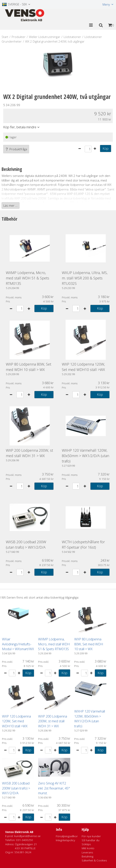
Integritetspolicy (65, 840)
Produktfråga (16, 149)
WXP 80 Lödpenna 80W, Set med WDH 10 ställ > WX (89, 644)
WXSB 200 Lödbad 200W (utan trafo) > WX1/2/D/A (16, 788)
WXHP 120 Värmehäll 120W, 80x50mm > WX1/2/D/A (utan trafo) (85, 456)
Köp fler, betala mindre (20, 127)
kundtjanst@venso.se (27, 836)
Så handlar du (91, 840)
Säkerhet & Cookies (94, 860)
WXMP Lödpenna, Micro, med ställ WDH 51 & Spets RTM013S (27, 278)
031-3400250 (24, 840)
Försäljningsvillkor (67, 836)
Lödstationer (72, 37)
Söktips (86, 844)
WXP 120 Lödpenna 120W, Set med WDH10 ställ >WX (16, 721)
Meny (106, 4)
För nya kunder (91, 836)
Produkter (19, 37)
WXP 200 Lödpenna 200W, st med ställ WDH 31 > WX (53, 721)
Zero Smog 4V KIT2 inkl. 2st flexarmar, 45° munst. (54, 788)
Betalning (88, 856)
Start (5, 37)
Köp (106, 148)
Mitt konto (88, 848)
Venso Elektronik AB (19, 832)
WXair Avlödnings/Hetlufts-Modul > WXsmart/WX (18, 644)
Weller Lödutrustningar (45, 37)
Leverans (87, 852)
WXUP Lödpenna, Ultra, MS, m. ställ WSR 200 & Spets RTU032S (85, 278)
